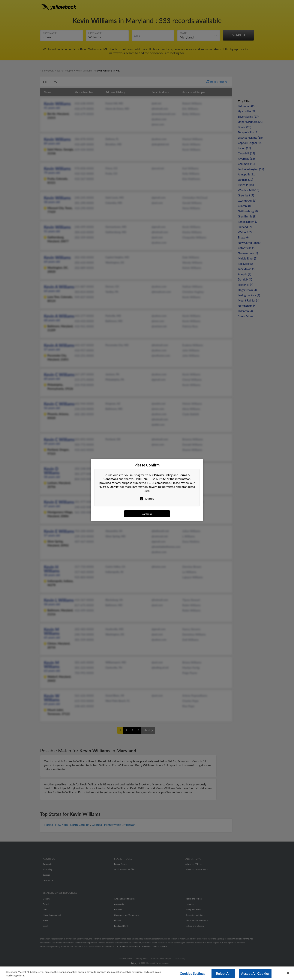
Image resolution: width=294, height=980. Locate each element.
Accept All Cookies (255, 973)
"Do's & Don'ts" (109, 487)
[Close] (288, 973)
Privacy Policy (163, 475)
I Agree (147, 499)
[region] (147, 973)
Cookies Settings (192, 973)
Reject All (223, 973)
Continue (147, 514)
